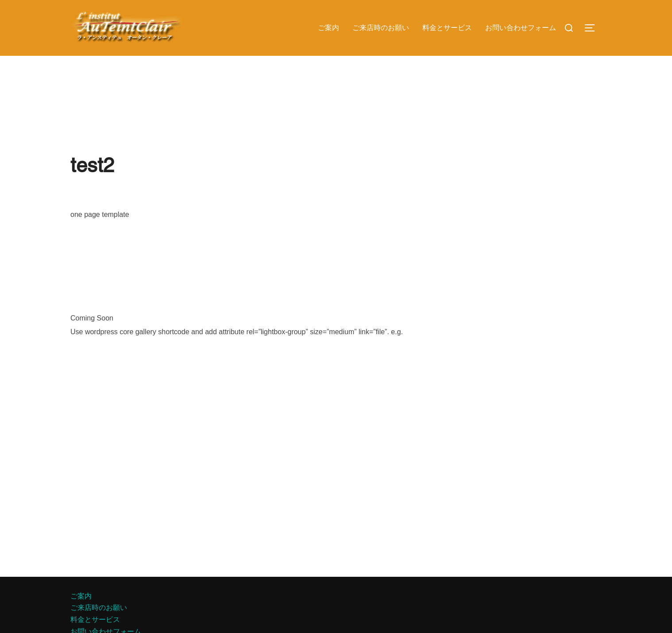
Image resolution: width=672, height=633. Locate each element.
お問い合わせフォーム (521, 28)
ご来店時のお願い (381, 28)
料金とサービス (447, 28)
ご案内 (328, 28)
